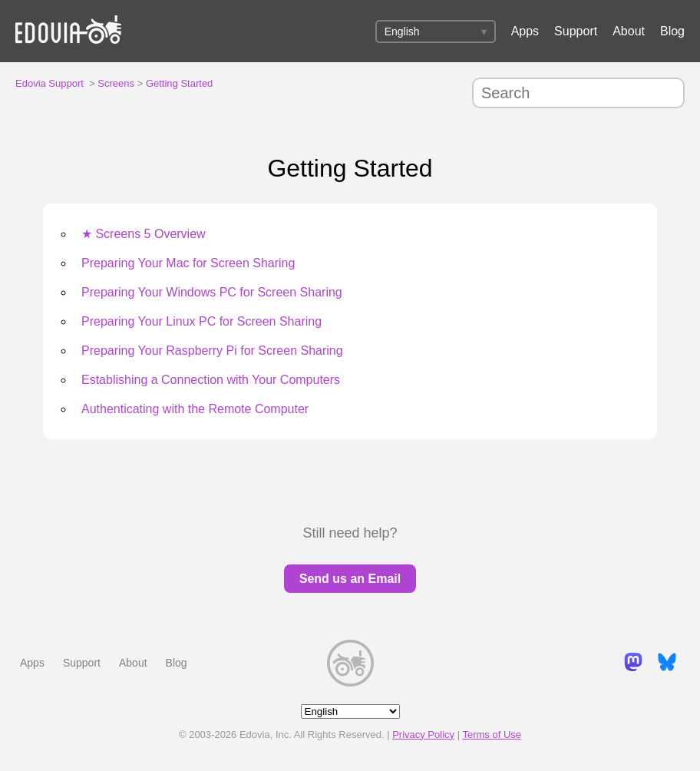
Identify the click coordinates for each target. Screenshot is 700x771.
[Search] (578, 93)
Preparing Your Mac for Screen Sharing (188, 263)
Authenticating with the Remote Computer (195, 409)
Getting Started (179, 83)
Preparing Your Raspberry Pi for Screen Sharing (212, 351)
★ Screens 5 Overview (144, 234)
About (629, 31)
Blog (672, 31)
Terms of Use (492, 735)
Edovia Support (50, 83)
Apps (525, 31)
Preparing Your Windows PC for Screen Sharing (212, 292)
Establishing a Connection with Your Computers (211, 380)
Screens (116, 83)
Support (576, 31)
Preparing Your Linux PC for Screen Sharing (201, 321)
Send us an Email (350, 579)
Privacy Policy (423, 735)
